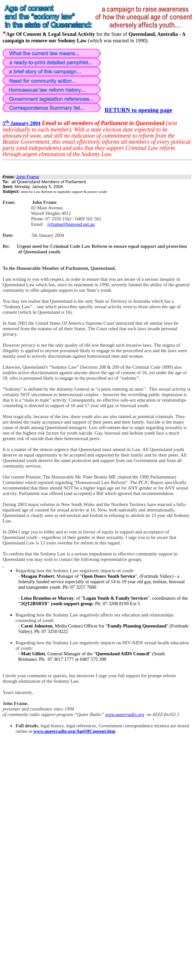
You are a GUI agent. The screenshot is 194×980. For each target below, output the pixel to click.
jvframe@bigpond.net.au (71, 224)
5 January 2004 (22, 123)
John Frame (27, 177)
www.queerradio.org (125, 714)
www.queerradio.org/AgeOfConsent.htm (74, 731)
